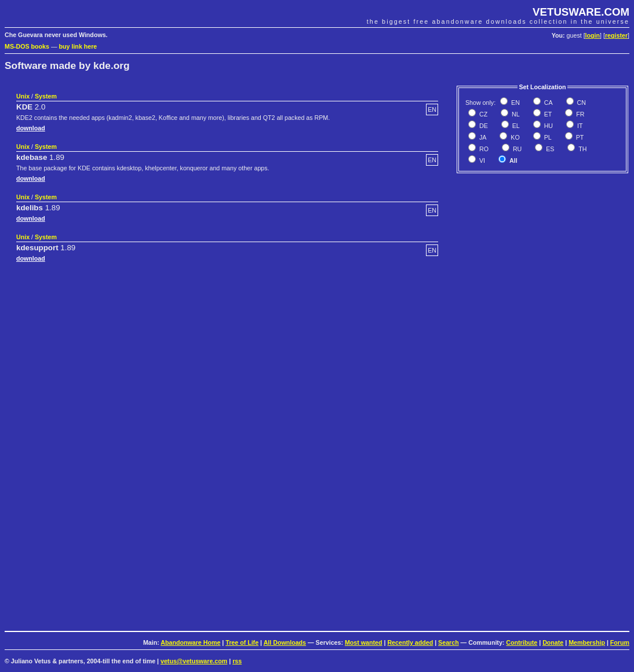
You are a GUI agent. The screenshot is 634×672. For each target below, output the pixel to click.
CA (548, 103)
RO (483, 149)
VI (481, 160)
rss (237, 661)
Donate (553, 642)
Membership (587, 642)
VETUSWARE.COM (581, 12)
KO (514, 137)
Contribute (522, 642)
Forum (620, 642)
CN (581, 103)
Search (449, 642)
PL (547, 137)
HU (548, 126)
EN (515, 103)
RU (516, 149)
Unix (23, 96)
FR (579, 114)
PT (579, 137)
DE (483, 126)
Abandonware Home (190, 642)
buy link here (78, 46)
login (593, 35)
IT (579, 126)
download (31, 128)
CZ (482, 114)
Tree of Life (242, 642)
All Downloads (285, 642)
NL (515, 114)
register (616, 35)
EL (515, 126)
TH (582, 149)
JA (482, 137)
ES (549, 149)
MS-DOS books (27, 46)
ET (547, 114)
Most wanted (364, 642)
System (46, 96)
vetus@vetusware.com (194, 661)
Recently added (410, 642)
